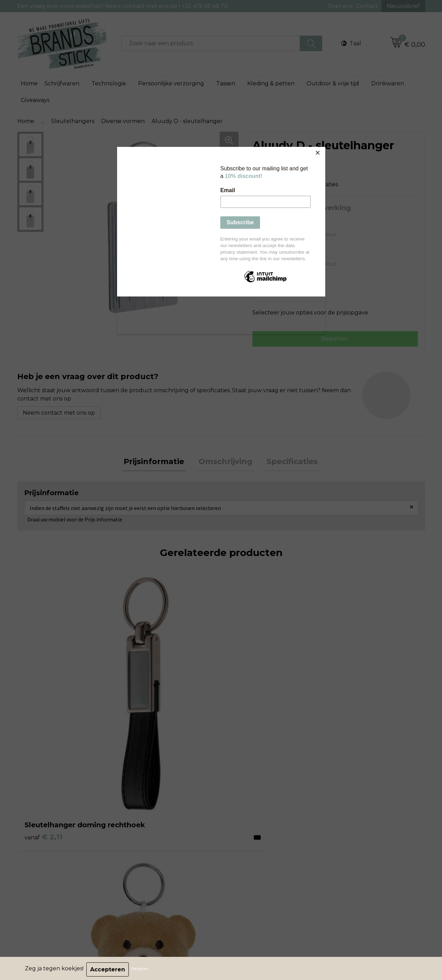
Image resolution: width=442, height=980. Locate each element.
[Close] (324, 149)
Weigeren (142, 969)
